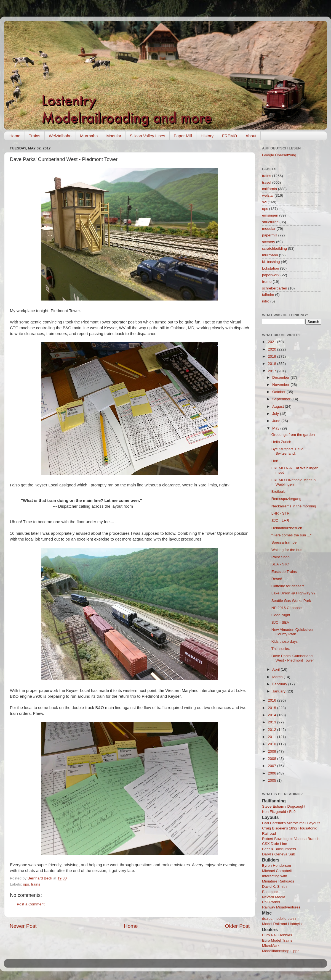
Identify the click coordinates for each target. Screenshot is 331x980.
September (282, 399)
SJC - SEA (280, 622)
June (277, 421)
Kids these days (285, 642)
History (207, 136)
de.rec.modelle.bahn (279, 919)
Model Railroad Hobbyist (282, 924)
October (279, 392)
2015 (273, 708)
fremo (267, 282)
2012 (273, 730)
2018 (273, 364)
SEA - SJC (280, 564)
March (278, 677)
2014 (273, 715)
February (280, 684)
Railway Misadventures (281, 907)
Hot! (275, 461)
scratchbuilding (274, 248)
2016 (273, 700)
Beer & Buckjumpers (279, 849)
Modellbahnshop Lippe (281, 951)
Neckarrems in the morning (294, 506)
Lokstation (271, 268)
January (279, 691)
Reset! (277, 579)
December (281, 377)
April (277, 669)
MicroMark (271, 946)
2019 (273, 356)
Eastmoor (270, 892)
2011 (273, 737)
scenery (269, 242)
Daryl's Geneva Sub (279, 854)
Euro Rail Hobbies (277, 935)
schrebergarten (275, 288)
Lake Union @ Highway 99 (293, 593)
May (276, 428)
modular (269, 229)
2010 (273, 744)
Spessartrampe (284, 542)
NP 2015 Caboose (287, 608)
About (251, 136)
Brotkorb (278, 492)
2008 (273, 759)
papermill (270, 235)
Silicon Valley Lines (148, 136)
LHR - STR (281, 513)
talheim (268, 295)
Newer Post (23, 926)
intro (266, 301)
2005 (273, 780)
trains (36, 884)
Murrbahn (89, 136)
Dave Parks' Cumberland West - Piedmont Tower (293, 658)
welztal (268, 195)
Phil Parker (271, 902)
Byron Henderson (277, 866)
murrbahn (270, 255)
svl (264, 202)
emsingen (270, 215)
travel (267, 182)
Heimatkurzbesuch (287, 528)
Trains (35, 136)
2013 (273, 722)
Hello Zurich (281, 442)
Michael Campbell (277, 871)
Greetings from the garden (293, 435)
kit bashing (271, 262)
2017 (273, 371)
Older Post (237, 926)
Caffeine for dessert (288, 586)
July (276, 414)
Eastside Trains (284, 572)
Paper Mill (183, 136)
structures (270, 222)
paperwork (271, 275)
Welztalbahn (60, 136)
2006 (273, 773)
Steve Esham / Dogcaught (284, 806)
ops (26, 884)
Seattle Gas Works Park (291, 601)
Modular (114, 136)
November (281, 385)
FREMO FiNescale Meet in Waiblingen (294, 482)
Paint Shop (281, 557)
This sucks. (281, 649)
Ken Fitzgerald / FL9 (279, 812)
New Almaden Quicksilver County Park (293, 632)
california (269, 189)
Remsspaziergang (286, 499)
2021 (273, 342)
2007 (273, 766)
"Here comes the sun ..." (291, 535)
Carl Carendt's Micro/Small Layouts (291, 823)
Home (15, 136)
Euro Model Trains (277, 940)
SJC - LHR (280, 521)
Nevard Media (274, 897)
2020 (273, 349)
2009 (273, 751)
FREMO (229, 136)
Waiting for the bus (287, 550)
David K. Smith (274, 887)
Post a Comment (31, 904)
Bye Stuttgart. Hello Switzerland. (287, 451)
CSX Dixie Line (275, 844)
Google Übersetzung (279, 155)
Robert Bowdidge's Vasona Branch (291, 839)
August (279, 406)
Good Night (281, 615)
